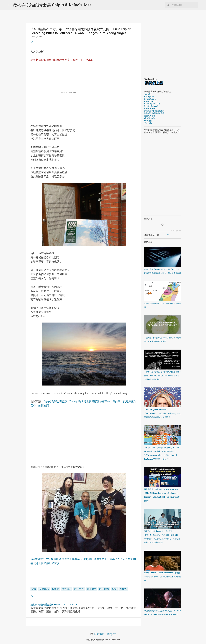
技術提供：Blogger (103, 634)
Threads (148, 123)
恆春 (34, 589)
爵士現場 (104, 589)
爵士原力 (92, 589)
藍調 (114, 589)
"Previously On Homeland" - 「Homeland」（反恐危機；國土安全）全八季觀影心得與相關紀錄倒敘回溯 (162, 413)
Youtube (148, 94)
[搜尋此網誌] (184, 5)
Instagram (149, 97)
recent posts (175, 230)
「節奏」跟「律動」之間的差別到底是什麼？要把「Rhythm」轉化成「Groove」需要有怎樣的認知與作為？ (163, 376)
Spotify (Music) (151, 106)
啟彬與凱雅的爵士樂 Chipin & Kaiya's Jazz (52, 5)
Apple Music (150, 108)
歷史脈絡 (67, 589)
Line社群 (148, 121)
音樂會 (55, 589)
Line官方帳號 (150, 118)
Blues (123, 589)
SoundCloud (150, 99)
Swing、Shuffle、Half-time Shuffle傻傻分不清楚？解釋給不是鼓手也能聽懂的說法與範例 (163, 577)
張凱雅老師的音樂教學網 (154, 111)
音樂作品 (44, 589)
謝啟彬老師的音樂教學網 (154, 113)
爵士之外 (79, 589)
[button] (32, 42)
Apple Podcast (151, 101)
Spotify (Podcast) (152, 104)
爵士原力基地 (150, 116)
